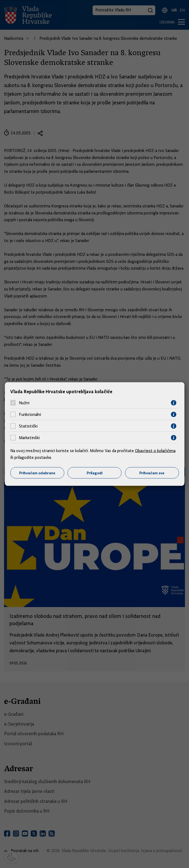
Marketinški (29, 438)
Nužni (24, 403)
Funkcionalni (30, 415)
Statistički (28, 426)
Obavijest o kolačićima (155, 450)
